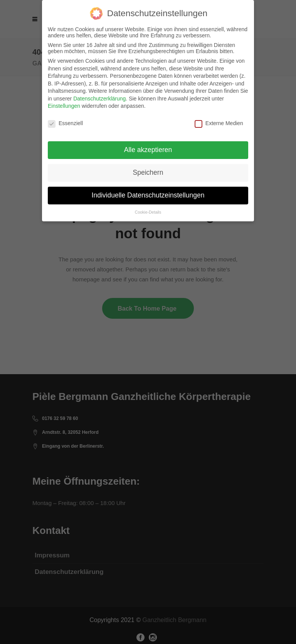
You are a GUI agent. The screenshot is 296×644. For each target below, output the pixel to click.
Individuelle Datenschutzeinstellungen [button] (148, 195)
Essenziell (65, 123)
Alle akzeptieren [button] (148, 150)
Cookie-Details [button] (148, 212)
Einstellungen (64, 106)
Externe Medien (219, 123)
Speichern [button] (148, 172)
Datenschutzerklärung (99, 99)
